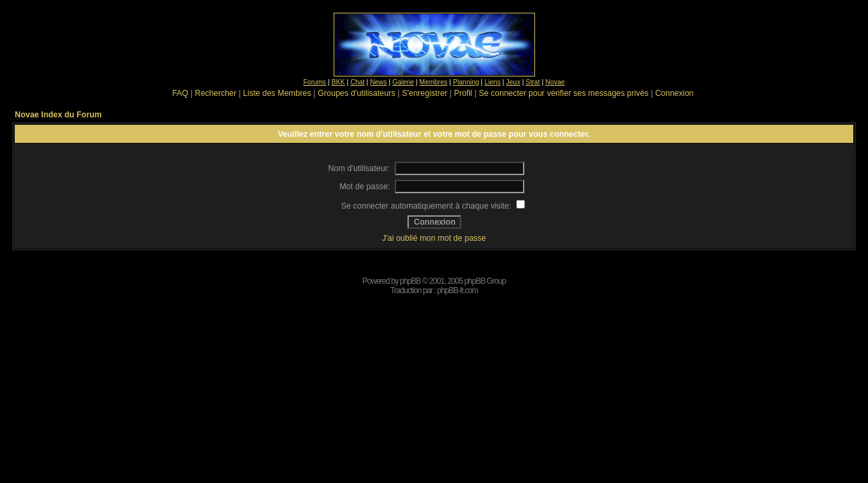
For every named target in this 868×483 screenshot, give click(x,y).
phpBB (411, 281)
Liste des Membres (277, 93)
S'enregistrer (425, 93)
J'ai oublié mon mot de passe (434, 238)
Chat (357, 82)
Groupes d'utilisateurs (356, 93)
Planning (466, 82)
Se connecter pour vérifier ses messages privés (564, 93)
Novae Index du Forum (58, 115)
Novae (555, 82)
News (378, 82)
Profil (463, 93)
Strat (533, 82)
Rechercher (215, 93)
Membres (434, 82)
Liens (493, 82)
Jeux (513, 82)
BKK (338, 82)
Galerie (403, 82)
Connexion (674, 93)
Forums (315, 82)
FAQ (180, 93)
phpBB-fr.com (457, 290)
